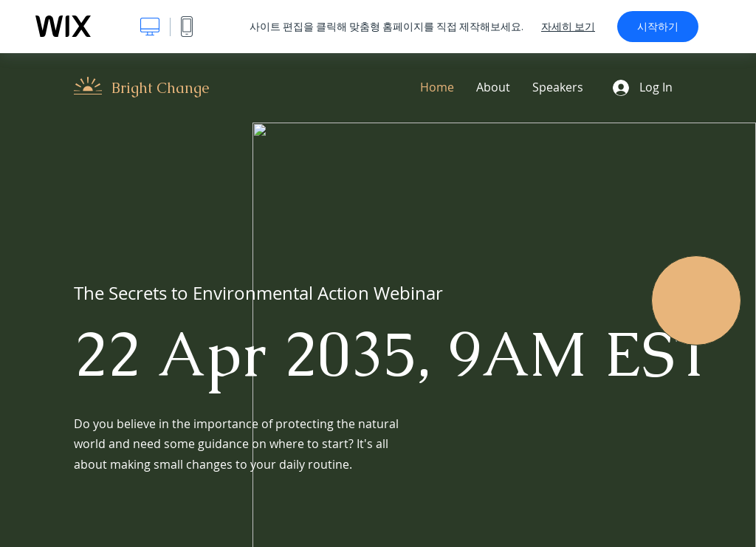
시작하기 (658, 27)
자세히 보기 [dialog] (568, 27)
